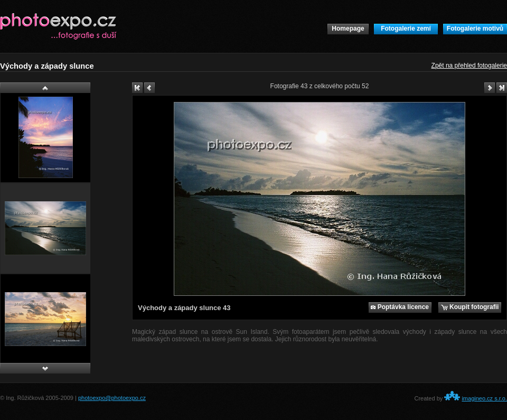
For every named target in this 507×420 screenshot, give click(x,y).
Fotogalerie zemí (406, 29)
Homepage (348, 29)
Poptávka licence (400, 307)
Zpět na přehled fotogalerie (469, 66)
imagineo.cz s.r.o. (484, 398)
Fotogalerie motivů (475, 29)
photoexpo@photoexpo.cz (112, 398)
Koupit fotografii (470, 307)
